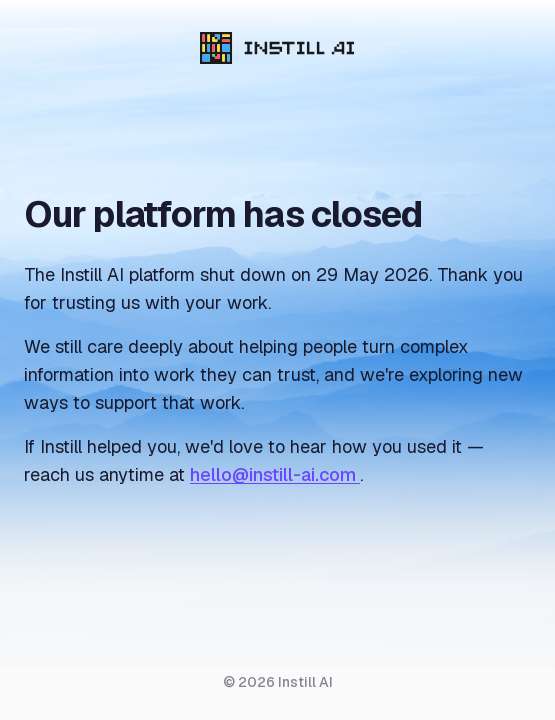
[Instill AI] (277, 48)
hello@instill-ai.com (275, 474)
